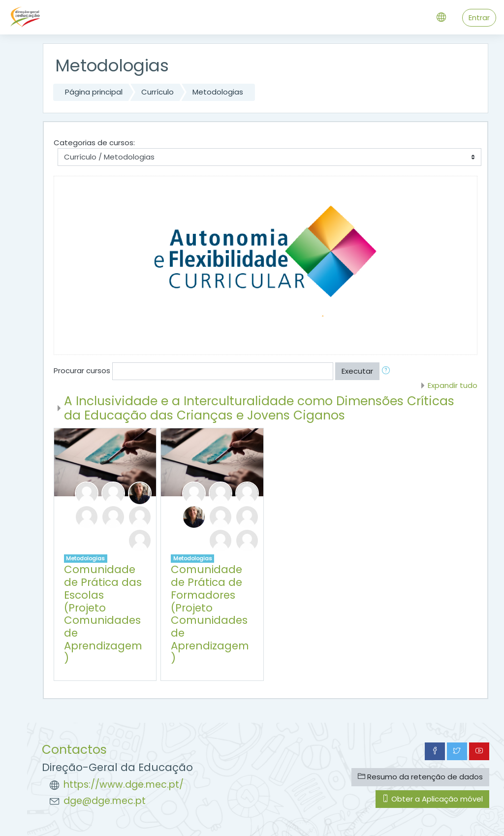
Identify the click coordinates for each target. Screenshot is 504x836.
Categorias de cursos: (94, 143)
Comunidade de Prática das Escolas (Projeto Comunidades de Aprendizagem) (103, 614)
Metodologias (218, 92)
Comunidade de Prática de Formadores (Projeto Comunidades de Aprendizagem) (210, 614)
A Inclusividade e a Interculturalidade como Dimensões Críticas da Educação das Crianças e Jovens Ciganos (259, 408)
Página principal (94, 92)
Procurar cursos (82, 370)
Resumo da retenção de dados (420, 777)
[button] (388, 371)
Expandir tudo (453, 385)
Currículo (157, 92)
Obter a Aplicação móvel (432, 799)
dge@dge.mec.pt (105, 801)
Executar (357, 371)
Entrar (479, 17)
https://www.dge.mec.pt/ (124, 785)
